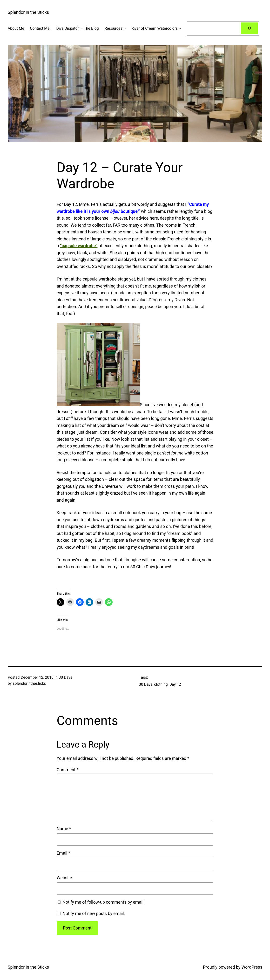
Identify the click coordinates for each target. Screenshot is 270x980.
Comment (67, 770)
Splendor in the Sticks (28, 12)
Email (63, 853)
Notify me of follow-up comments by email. (103, 902)
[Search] (249, 28)
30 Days (65, 677)
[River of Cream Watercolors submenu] (180, 28)
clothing (161, 684)
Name (64, 829)
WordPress (252, 967)
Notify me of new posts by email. (94, 913)
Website (64, 878)
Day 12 (175, 684)
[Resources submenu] (125, 28)
